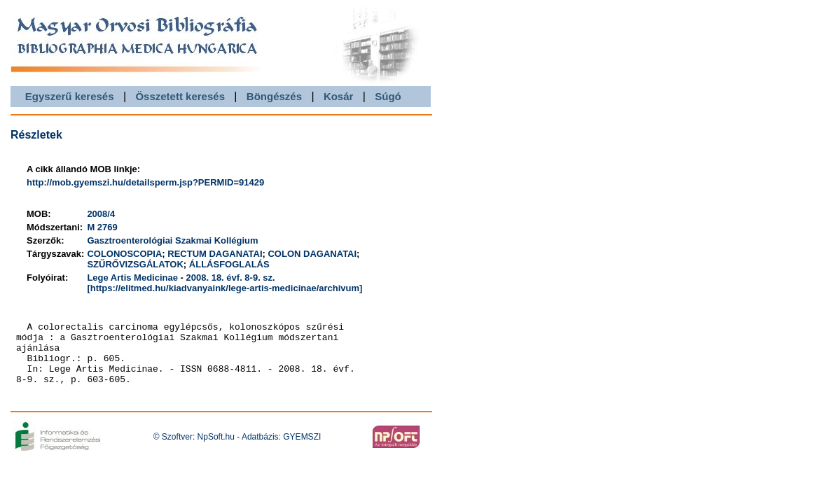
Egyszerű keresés (70, 96)
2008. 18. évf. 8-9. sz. (231, 278)
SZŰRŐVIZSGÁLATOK (135, 264)
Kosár (339, 96)
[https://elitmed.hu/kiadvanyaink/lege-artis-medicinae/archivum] (224, 288)
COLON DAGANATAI (312, 254)
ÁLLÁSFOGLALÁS (229, 264)
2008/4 (101, 214)
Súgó (388, 96)
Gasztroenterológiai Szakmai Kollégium (172, 240)
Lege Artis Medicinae (132, 278)
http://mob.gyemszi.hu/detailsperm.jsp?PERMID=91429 (145, 182)
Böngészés (274, 96)
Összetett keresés (180, 96)
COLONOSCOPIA (124, 254)
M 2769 (102, 227)
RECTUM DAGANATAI (215, 254)
